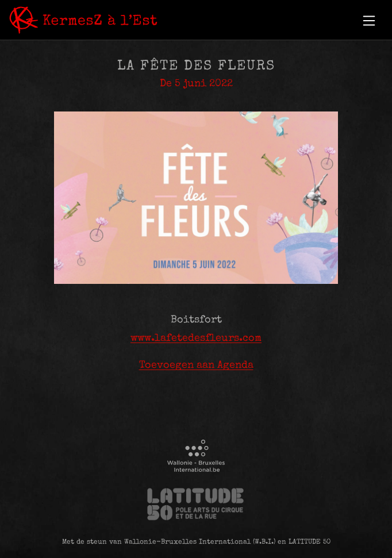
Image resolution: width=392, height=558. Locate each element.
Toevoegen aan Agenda (196, 365)
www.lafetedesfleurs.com (196, 338)
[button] (369, 21)
